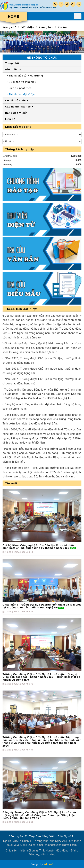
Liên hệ (10, 119)
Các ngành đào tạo (19, 107)
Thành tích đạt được (21, 94)
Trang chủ (9, 27)
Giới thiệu (27, 27)
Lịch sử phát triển (19, 88)
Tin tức (63, 27)
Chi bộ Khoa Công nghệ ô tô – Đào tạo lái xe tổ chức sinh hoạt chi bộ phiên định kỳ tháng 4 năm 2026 (39, 547)
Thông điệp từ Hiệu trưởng (25, 76)
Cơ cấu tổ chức (17, 100)
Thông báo (46, 27)
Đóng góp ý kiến (16, 113)
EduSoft (48, 864)
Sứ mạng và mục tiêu (22, 82)
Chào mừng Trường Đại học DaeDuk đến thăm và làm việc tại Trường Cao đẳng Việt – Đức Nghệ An (42, 606)
